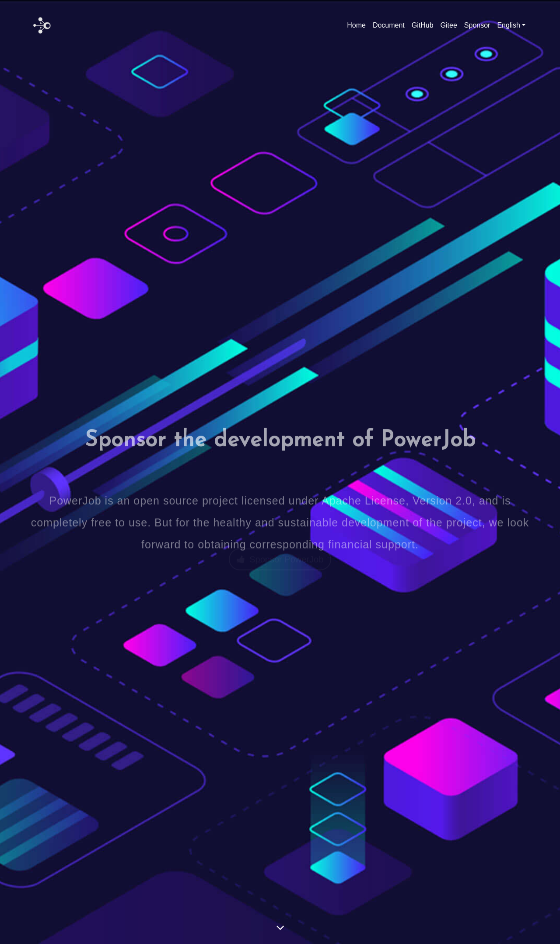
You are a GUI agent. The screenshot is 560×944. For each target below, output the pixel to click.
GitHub (423, 25)
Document (389, 25)
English (508, 25)
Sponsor (477, 25)
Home (356, 25)
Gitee (449, 25)
